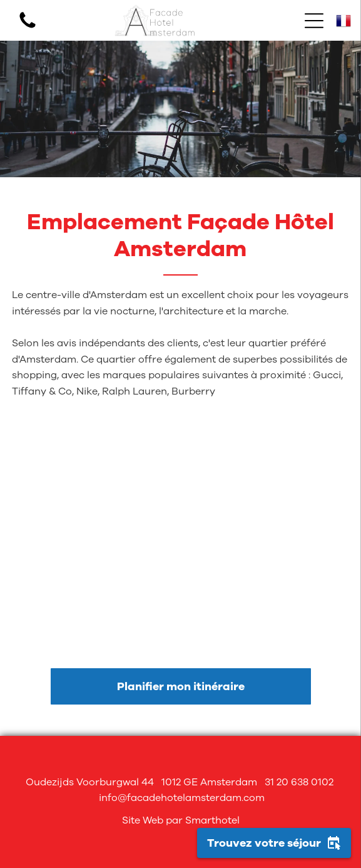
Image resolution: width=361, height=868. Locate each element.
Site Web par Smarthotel (181, 820)
